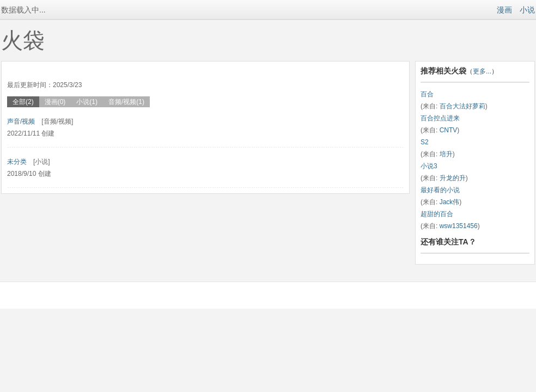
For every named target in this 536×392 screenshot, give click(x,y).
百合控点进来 (440, 118)
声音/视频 (21, 121)
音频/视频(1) (126, 102)
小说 (527, 10)
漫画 (504, 10)
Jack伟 (450, 202)
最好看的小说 (440, 190)
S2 (425, 142)
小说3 (429, 166)
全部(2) (23, 102)
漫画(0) (55, 102)
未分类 (17, 162)
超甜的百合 (437, 214)
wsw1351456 (459, 226)
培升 (446, 154)
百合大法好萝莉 (462, 106)
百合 (427, 94)
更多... (482, 71)
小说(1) (87, 102)
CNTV (449, 130)
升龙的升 (453, 178)
